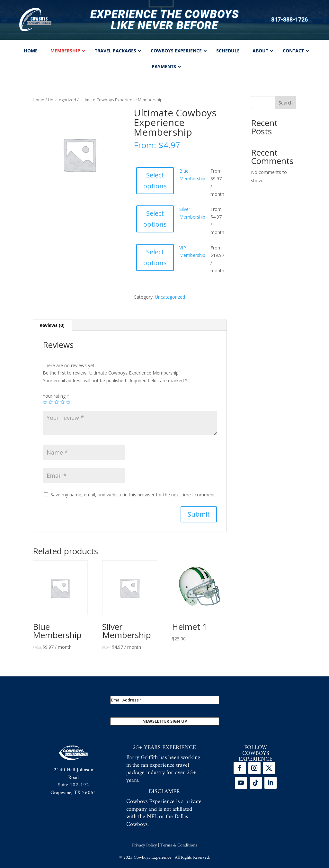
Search (286, 103)
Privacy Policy (144, 845)
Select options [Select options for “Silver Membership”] (155, 219)
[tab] (52, 325)
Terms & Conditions (179, 845)
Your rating (56, 396)
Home (39, 100)
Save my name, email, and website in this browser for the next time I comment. (133, 495)
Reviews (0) (52, 325)
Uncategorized (62, 100)
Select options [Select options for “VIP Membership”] (155, 257)
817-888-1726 (289, 20)
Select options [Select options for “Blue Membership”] (155, 181)
